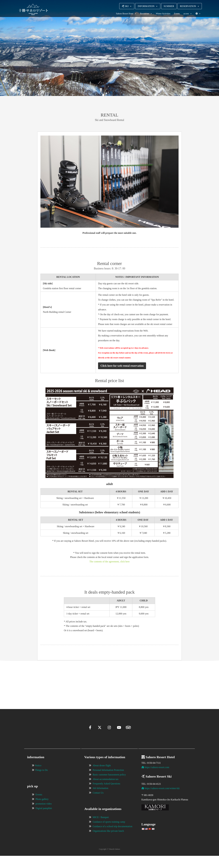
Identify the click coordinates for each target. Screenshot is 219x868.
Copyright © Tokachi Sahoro (109, 861)
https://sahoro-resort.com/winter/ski (161, 800)
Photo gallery (42, 811)
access (188, 14)
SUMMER (169, 6)
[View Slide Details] (47, 683)
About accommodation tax (106, 791)
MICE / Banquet (101, 829)
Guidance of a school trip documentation (112, 839)
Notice (38, 778)
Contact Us (98, 805)
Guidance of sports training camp (109, 834)
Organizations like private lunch (108, 843)
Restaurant (146, 14)
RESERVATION (190, 6)
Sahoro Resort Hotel (126, 14)
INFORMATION (148, 6)
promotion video (44, 816)
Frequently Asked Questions (106, 796)
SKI (127, 6)
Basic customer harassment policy (109, 787)
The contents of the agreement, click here (109, 562)
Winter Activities (163, 14)
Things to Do (41, 782)
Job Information (100, 800)
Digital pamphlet (44, 820)
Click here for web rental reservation (122, 366)
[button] (28, 697)
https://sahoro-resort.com (155, 779)
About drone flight (102, 778)
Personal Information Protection (108, 782)
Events (177, 14)
